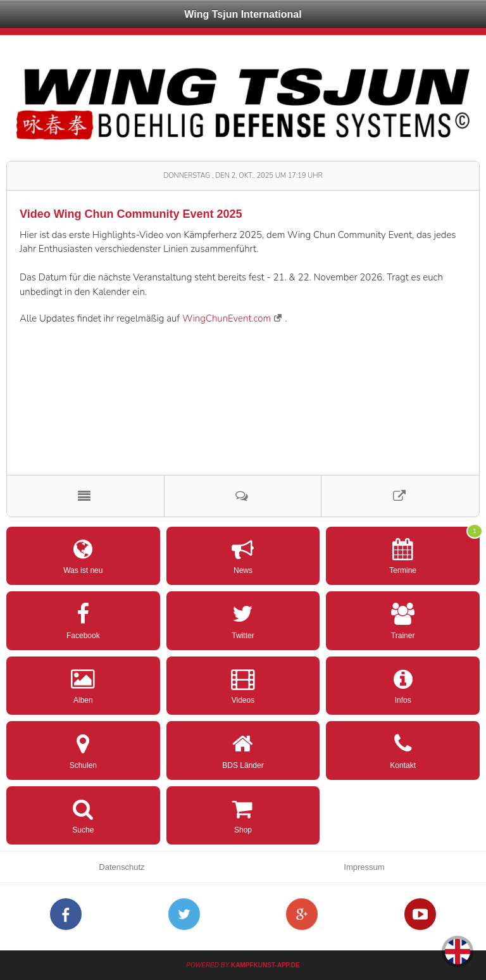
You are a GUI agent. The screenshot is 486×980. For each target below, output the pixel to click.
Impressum (364, 867)
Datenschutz (121, 867)
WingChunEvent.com (227, 318)
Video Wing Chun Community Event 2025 (131, 214)
